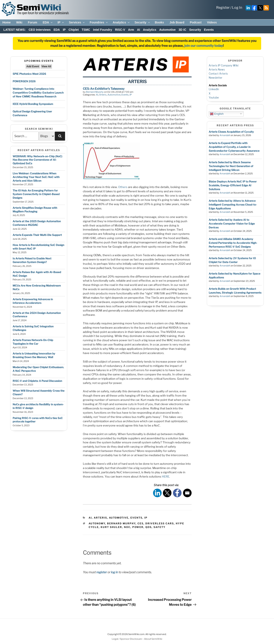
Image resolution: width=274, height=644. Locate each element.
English (217, 114)
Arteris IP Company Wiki (224, 65)
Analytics (121, 22)
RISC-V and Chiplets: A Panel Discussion (37, 381)
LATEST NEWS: (15, 30)
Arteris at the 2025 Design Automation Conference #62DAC (37, 223)
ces (140, 523)
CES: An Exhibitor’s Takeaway (104, 89)
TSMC (86, 30)
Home (7, 22)
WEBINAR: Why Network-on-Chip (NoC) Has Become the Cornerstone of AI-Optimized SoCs (37, 160)
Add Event (33, 66)
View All (46, 66)
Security (142, 22)
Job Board (177, 22)
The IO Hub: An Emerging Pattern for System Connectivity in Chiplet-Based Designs (36, 194)
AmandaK (225, 135)
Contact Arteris (218, 74)
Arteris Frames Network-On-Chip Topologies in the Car (33, 342)
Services (77, 22)
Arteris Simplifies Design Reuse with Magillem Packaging (35, 210)
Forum (33, 22)
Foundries (99, 22)
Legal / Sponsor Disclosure (127, 639)
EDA (48, 22)
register (102, 572)
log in (114, 572)
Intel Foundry (103, 30)
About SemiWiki (153, 639)
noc (127, 527)
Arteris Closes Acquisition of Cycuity (231, 132)
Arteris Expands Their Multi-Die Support (37, 235)
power (138, 527)
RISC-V (120, 30)
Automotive (168, 30)
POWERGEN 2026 (24, 81)
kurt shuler (111, 527)
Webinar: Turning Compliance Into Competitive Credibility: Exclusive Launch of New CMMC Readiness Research (38, 93)
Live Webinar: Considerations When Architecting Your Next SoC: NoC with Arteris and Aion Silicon (36, 177)
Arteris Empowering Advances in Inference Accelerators (33, 301)
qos (148, 527)
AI (138, 30)
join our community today (204, 46)
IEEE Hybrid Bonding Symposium (33, 104)
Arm (131, 30)
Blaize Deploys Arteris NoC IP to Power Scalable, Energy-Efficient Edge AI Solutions (233, 185)
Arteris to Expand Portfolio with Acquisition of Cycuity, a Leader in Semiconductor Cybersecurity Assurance (234, 147)
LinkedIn (214, 89)
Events (209, 30)
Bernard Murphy (95, 92)
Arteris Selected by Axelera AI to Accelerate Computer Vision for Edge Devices (232, 224)
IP (61, 22)
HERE (166, 476)
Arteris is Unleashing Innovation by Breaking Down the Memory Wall (34, 355)
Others (123, 187)
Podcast (196, 22)
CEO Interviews (40, 30)
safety (159, 527)
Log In (237, 8)
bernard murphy (121, 523)
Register (223, 8)
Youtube (214, 98)
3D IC (182, 30)
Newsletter (216, 78)
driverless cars (160, 523)
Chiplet (74, 30)
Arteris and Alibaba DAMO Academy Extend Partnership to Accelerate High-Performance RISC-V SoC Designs (233, 243)
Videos (212, 22)
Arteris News (217, 70)
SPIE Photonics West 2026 (29, 74)
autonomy (97, 523)
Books (159, 22)
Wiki (19, 22)
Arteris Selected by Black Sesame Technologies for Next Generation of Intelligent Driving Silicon (231, 166)
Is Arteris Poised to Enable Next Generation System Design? (32, 260)
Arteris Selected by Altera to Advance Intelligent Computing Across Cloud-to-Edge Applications (233, 205)
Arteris (103, 95)
